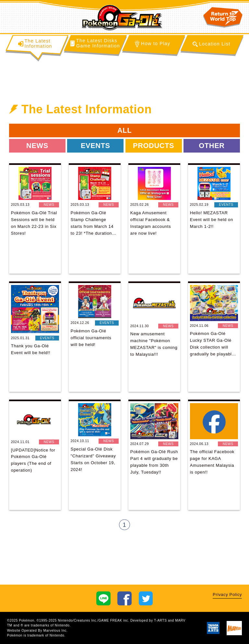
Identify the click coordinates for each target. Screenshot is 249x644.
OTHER (212, 146)
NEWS (37, 146)
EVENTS (95, 146)
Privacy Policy (227, 594)
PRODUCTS (154, 146)
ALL (124, 130)
